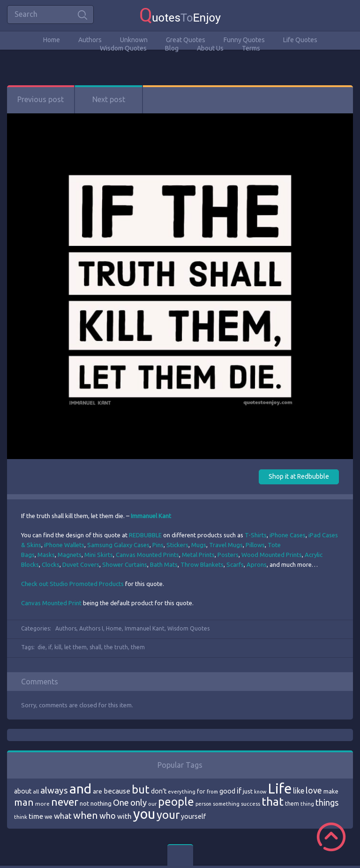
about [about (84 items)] (23, 791)
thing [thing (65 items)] (307, 804)
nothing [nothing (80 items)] (101, 803)
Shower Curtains (125, 564)
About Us (210, 48)
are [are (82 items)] (97, 791)
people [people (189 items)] (176, 802)
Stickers (177, 545)
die (41, 647)
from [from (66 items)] (212, 792)
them (138, 647)
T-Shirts (256, 535)
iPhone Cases (288, 535)
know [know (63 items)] (260, 792)
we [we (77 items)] (49, 816)
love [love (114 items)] (314, 790)
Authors (90, 40)
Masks (46, 555)
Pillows (255, 545)
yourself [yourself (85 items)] (193, 816)
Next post (109, 99)
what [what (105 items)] (63, 816)
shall (95, 647)
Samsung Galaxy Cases (118, 545)
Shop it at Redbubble (299, 476)
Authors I (91, 628)
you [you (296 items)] (144, 814)
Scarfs (235, 564)
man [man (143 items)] (24, 802)
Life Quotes (300, 40)
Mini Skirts (99, 555)
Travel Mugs (226, 545)
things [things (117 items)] (327, 802)
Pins (158, 545)
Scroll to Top (331, 837)
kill (58, 647)
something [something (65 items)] (226, 804)
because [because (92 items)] (117, 791)
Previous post (41, 99)
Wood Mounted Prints (272, 555)
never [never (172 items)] (65, 802)
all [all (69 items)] (36, 791)
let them (75, 647)
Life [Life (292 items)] (280, 789)
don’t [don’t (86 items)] (159, 791)
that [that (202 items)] (273, 801)
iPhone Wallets (64, 545)
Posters (228, 555)
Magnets (70, 555)
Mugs (199, 545)
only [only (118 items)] (139, 802)
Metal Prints (198, 555)
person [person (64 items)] (203, 804)
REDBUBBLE (145, 535)
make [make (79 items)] (331, 791)
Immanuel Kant (145, 628)
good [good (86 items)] (227, 791)
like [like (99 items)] (299, 791)
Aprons (257, 564)
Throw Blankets (202, 564)
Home (52, 40)
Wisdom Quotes (123, 48)
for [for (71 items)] (201, 791)
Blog (172, 48)
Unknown (134, 40)
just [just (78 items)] (248, 791)
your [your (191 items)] (168, 815)
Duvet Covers (81, 564)
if (50, 647)
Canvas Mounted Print (51, 603)
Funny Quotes (244, 40)
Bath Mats (164, 564)
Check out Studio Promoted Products (72, 584)
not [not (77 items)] (84, 803)
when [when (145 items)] (86, 815)
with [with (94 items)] (124, 816)
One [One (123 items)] (121, 803)
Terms (251, 48)
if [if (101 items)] (239, 791)
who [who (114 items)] (108, 816)
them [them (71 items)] (292, 804)
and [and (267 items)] (80, 789)
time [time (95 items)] (36, 816)
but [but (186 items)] (141, 789)
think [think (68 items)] (21, 817)
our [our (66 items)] (152, 804)
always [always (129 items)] (54, 790)
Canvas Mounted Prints (147, 555)
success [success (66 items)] (251, 804)
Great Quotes (186, 40)
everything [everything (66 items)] (182, 792)
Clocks (51, 564)
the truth (116, 647)
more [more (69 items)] (42, 804)
